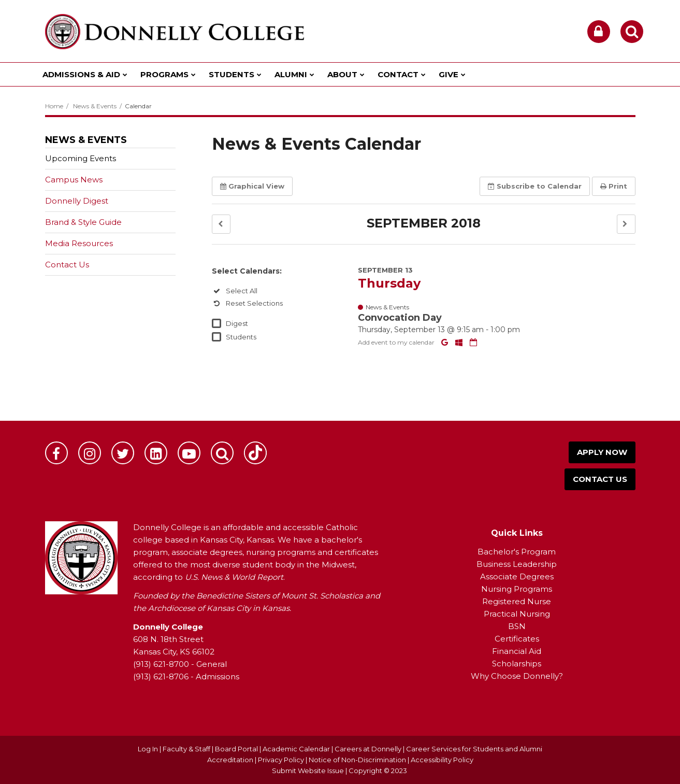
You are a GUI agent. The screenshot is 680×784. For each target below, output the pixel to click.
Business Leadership (517, 564)
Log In (148, 749)
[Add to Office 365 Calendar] (460, 342)
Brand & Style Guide (83, 222)
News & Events (95, 106)
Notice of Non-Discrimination (358, 760)
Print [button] (614, 186)
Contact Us (67, 265)
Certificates (517, 639)
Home (54, 106)
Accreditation (231, 760)
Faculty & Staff (186, 749)
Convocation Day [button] (400, 318)
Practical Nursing (517, 614)
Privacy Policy (281, 760)
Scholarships (517, 664)
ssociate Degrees (520, 576)
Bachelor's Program (517, 552)
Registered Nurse (517, 601)
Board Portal (236, 749)
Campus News (74, 180)
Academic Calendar (296, 749)
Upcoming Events (81, 158)
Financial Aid (517, 651)
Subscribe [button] (535, 186)
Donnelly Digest (93, 203)
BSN (517, 626)
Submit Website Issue (308, 771)
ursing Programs (520, 589)
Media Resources (79, 243)
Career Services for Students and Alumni (474, 749)
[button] (221, 224)
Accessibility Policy (442, 760)
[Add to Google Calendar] (446, 342)
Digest (237, 323)
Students (241, 337)
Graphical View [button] (252, 186)
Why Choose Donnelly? (517, 676)
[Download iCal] (473, 342)
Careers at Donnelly (368, 749)
